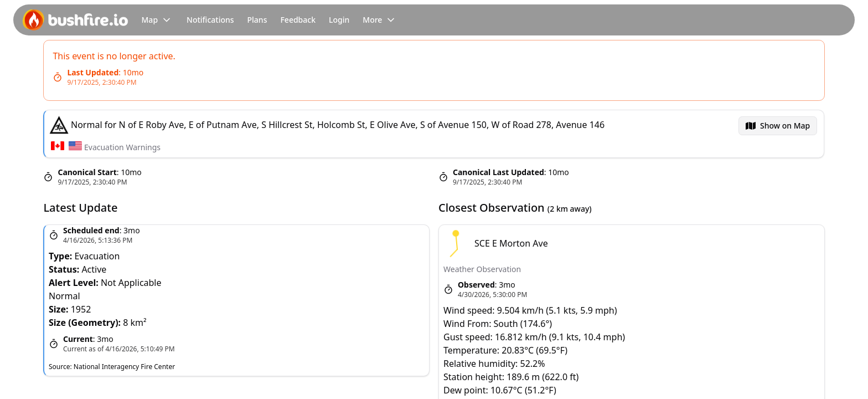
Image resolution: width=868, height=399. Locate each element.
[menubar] (778, 126)
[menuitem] (778, 126)
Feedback (298, 20)
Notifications (210, 20)
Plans (257, 20)
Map (158, 20)
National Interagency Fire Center (124, 367)
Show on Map (785, 126)
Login (339, 20)
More (380, 20)
